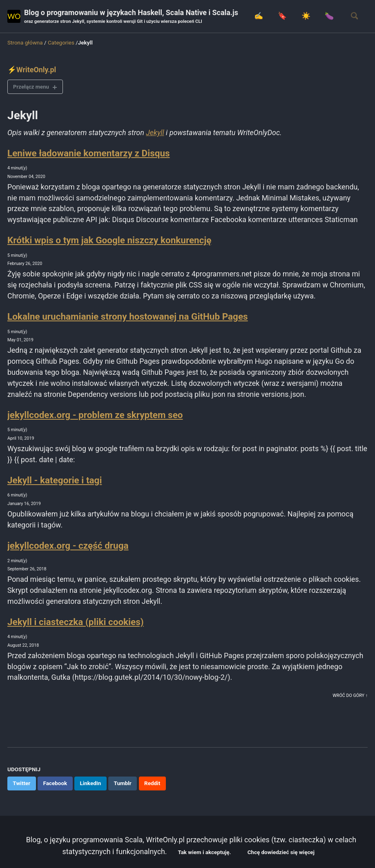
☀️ (305, 16)
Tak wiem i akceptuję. (204, 852)
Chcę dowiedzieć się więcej (282, 852)
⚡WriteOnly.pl (32, 70)
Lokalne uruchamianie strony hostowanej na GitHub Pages (128, 317)
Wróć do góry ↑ (350, 698)
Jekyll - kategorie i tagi (55, 481)
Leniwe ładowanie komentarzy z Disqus (89, 153)
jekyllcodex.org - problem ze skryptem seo (95, 416)
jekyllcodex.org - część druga (68, 547)
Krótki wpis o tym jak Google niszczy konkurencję (109, 240)
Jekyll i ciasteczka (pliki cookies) (76, 623)
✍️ (258, 16)
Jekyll (156, 133)
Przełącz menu (32, 87)
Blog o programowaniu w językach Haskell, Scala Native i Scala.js (132, 17)
